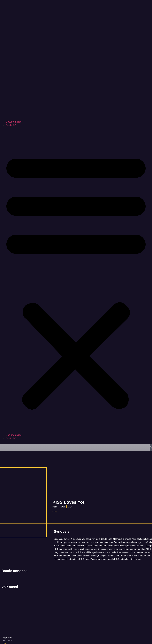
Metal (55, 507)
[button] (76, 280)
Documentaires (14, 122)
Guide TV (11, 125)
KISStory (7, 638)
